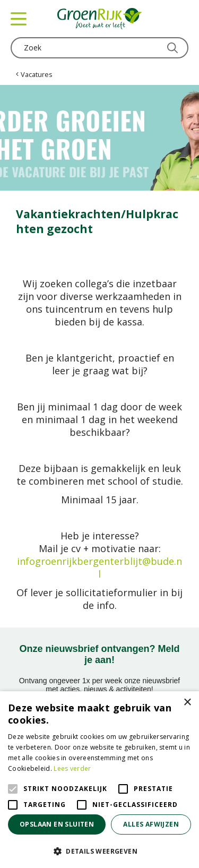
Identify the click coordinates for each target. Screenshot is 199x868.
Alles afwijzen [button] (151, 824)
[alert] (99, 780)
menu (19, 19)
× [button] (187, 703)
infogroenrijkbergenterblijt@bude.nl (99, 568)
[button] (99, 851)
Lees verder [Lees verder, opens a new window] (72, 768)
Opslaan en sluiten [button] (57, 824)
